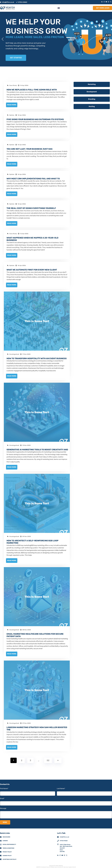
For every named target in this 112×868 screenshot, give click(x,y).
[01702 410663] (58, 840)
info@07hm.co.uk (64, 836)
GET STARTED (16, 58)
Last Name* (61, 788)
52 (48, 760)
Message (3, 807)
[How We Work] (1, 836)
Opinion (12, 115)
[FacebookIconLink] (104, 2)
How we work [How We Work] (6, 836)
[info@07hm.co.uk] (58, 836)
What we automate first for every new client (32, 269)
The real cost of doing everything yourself (31, 208)
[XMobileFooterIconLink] (67, 854)
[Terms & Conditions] (1, 847)
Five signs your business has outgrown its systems (35, 119)
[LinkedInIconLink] (102, 2)
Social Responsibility (9, 844)
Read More (12, 105)
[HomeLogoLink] (7, 8)
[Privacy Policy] (1, 851)
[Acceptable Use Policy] (1, 858)
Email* (2, 798)
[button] (59, 8)
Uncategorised (14, 354)
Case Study (13, 85)
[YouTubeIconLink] (107, 2)
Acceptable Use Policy (10, 858)
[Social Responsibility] (1, 844)
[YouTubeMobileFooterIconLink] (63, 854)
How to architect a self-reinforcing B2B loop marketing (32, 541)
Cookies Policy (7, 855)
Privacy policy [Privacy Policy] (7, 851)
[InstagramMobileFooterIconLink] (65, 854)
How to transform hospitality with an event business (37, 358)
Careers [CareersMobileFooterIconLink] (5, 840)
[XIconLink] (111, 2)
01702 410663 (64, 840)
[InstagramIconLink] (109, 2)
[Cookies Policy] (1, 855)
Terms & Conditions (8, 847)
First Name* (4, 788)
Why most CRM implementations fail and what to (33, 178)
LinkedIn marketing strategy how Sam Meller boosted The (37, 728)
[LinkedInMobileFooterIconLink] (58, 854)
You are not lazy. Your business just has (30, 149)
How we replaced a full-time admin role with (32, 90)
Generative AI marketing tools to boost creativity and (37, 449)
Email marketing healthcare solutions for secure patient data (35, 634)
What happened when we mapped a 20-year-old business (32, 238)
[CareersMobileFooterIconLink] (1, 840)
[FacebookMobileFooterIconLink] (60, 854)
